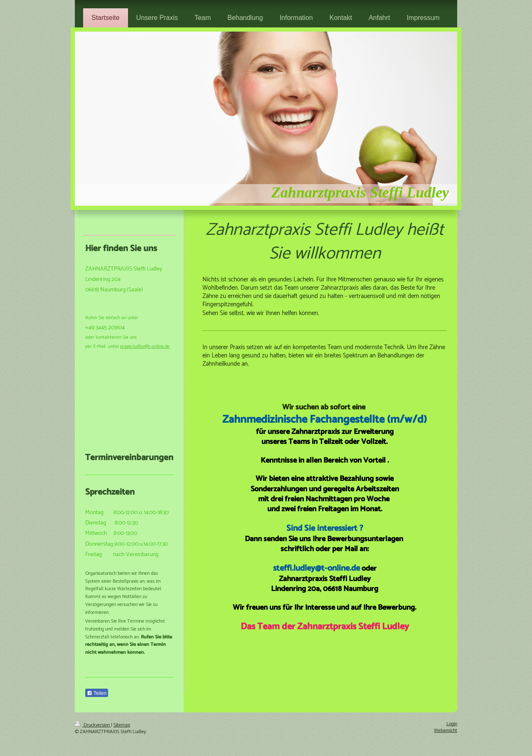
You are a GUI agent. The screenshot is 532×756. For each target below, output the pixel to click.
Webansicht (446, 730)
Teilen (97, 693)
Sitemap (122, 725)
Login (452, 724)
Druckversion (93, 725)
